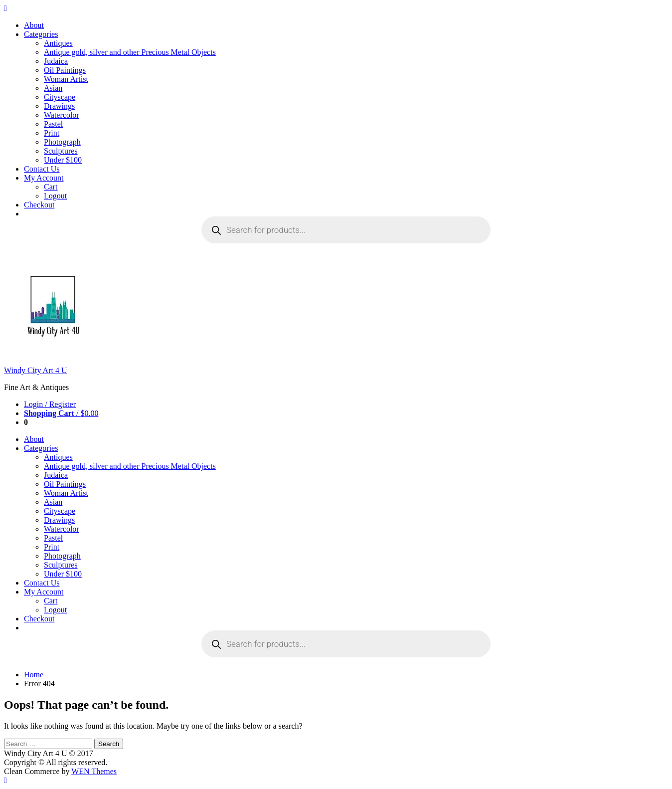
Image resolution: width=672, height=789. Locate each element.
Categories (41, 34)
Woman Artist (66, 79)
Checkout (39, 205)
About (34, 25)
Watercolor (62, 115)
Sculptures (61, 151)
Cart (51, 187)
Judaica (56, 61)
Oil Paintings (65, 70)
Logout (55, 196)
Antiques (58, 43)
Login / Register (50, 404)
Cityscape (60, 97)
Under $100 (63, 160)
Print (52, 133)
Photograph (62, 142)
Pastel (53, 124)
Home (34, 675)
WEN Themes (94, 771)
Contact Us (42, 169)
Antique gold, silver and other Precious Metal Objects (130, 52)
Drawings (59, 106)
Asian (53, 88)
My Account (44, 178)
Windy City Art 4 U (35, 370)
